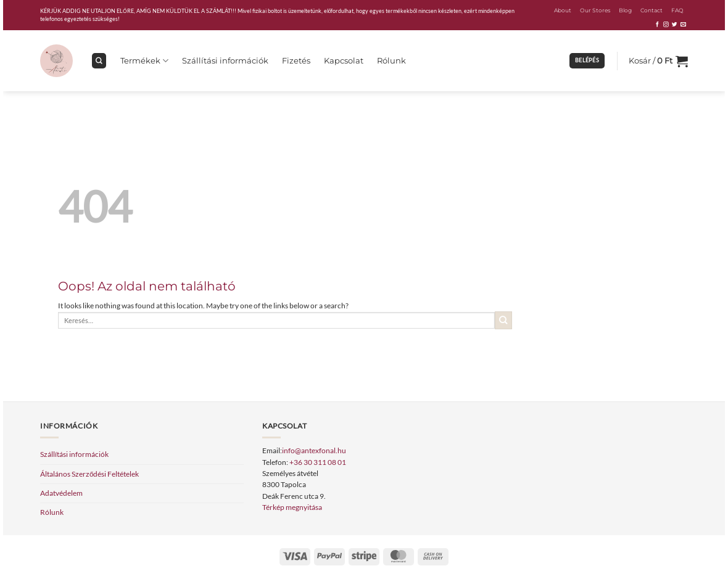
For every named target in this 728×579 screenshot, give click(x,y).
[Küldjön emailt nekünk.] (683, 25)
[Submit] (504, 320)
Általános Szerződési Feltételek (89, 474)
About (563, 10)
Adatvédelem (61, 493)
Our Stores (595, 10)
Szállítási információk (225, 61)
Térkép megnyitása (292, 507)
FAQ (677, 10)
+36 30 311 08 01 (318, 462)
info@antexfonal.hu (314, 450)
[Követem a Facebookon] (657, 25)
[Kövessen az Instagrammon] (666, 25)
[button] (587, 60)
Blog (625, 10)
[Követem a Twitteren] (675, 25)
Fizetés (296, 61)
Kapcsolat (344, 61)
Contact (651, 10)
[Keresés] (99, 60)
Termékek (144, 61)
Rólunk (391, 61)
